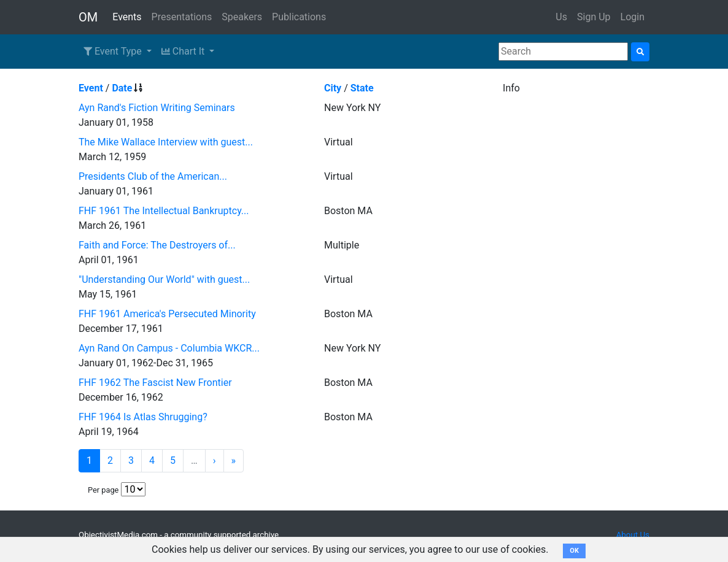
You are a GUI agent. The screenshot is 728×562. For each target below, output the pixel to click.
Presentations (182, 17)
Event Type (114, 51)
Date (122, 88)
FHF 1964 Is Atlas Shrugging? (143, 417)
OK (574, 551)
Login (633, 17)
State (362, 88)
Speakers (242, 17)
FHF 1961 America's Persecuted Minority (167, 314)
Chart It (184, 51)
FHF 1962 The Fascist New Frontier (155, 383)
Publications (299, 17)
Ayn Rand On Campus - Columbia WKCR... (169, 348)
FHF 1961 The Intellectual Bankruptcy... (164, 211)
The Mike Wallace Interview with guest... (166, 142)
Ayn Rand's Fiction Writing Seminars (157, 108)
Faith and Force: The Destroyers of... (157, 245)
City (333, 88)
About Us (633, 535)
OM (88, 17)
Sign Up (594, 17)
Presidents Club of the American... (153, 176)
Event (91, 88)
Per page (103, 490)
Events (127, 17)
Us (561, 17)
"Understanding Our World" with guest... (164, 279)
